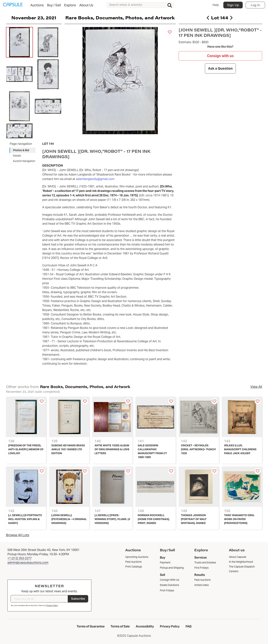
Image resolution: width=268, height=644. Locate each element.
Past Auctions (202, 580)
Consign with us (220, 56)
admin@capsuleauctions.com (28, 563)
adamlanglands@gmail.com (95, 179)
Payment (165, 562)
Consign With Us (170, 580)
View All (256, 387)
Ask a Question (220, 68)
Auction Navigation (24, 161)
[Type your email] (39, 599)
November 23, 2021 (34, 17)
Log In (255, 5)
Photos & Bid (21, 150)
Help (216, 5)
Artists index (202, 585)
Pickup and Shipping (172, 568)
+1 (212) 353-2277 (20, 558)
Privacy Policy (52, 605)
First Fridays (167, 590)
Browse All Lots (18, 535)
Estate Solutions (169, 585)
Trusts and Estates (205, 562)
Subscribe (78, 599)
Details (17, 156)
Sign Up (233, 5)
